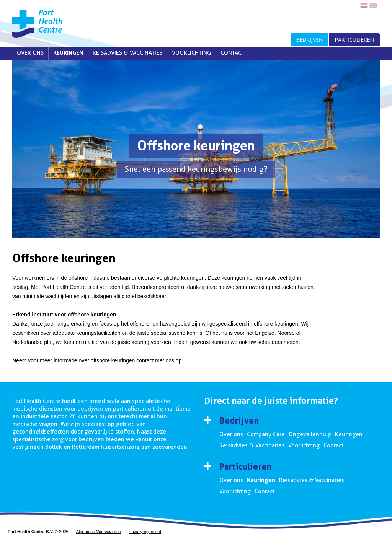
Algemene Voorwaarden (99, 532)
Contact (233, 53)
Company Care (266, 434)
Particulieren (354, 40)
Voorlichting (191, 53)
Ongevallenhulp (310, 434)
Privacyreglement (145, 532)
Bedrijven (310, 40)
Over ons (30, 53)
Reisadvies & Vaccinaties (127, 53)
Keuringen (68, 53)
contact (145, 360)
